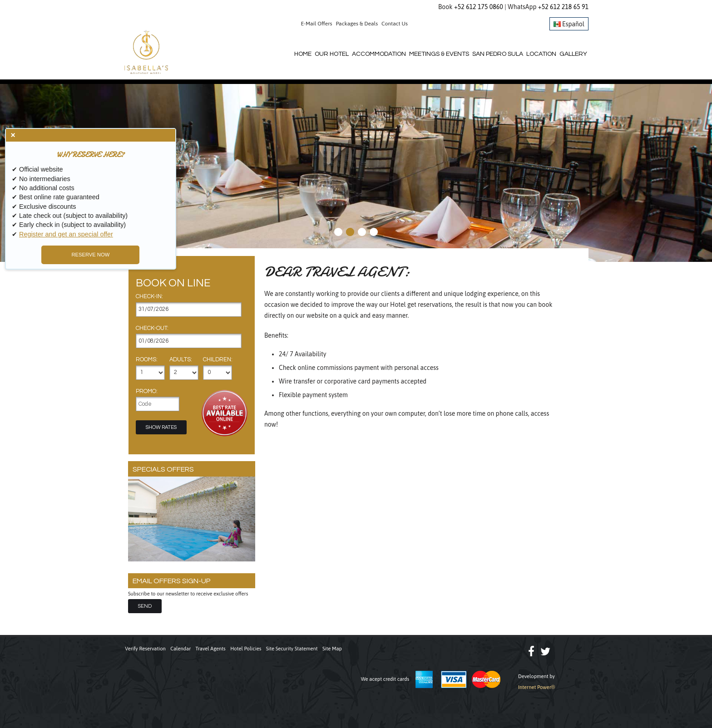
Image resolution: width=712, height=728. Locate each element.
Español (569, 24)
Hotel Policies (246, 649)
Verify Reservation (145, 649)
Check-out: (152, 329)
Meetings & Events (439, 54)
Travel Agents (211, 649)
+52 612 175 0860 (479, 7)
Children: (218, 360)
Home (303, 54)
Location (541, 54)
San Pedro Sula (498, 54)
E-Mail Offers (317, 24)
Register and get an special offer (66, 234)
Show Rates (161, 427)
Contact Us (395, 24)
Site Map (332, 649)
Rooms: (147, 360)
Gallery (573, 54)
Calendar (180, 649)
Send (145, 606)
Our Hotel (332, 54)
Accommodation (379, 54)
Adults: (181, 360)
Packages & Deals (357, 24)
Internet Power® (536, 687)
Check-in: (149, 297)
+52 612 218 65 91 (563, 7)
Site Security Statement (292, 649)
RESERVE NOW (86, 255)
